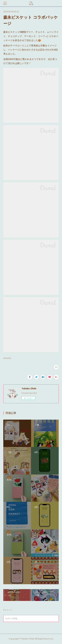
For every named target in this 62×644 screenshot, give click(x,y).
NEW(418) (7, 358)
